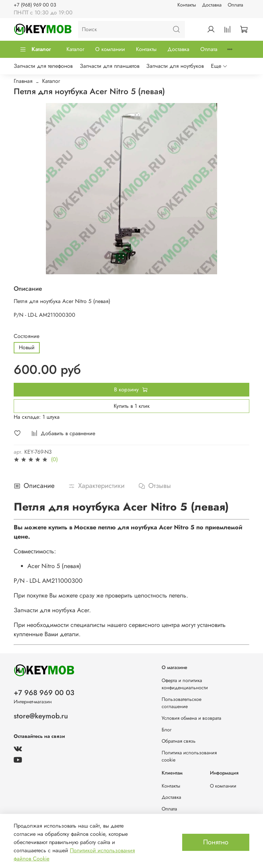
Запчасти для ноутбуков (175, 66)
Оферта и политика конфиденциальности (185, 684)
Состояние (27, 336)
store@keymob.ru (41, 716)
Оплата (235, 5)
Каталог (35, 49)
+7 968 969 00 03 (44, 693)
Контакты (187, 5)
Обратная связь (179, 741)
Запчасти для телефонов (43, 66)
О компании (110, 49)
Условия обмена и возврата (191, 718)
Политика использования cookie (189, 756)
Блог (167, 730)
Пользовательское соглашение (181, 703)
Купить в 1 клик (132, 406)
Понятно (216, 842)
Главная (23, 81)
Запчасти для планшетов (110, 66)
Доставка (212, 5)
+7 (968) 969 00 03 (35, 5)
